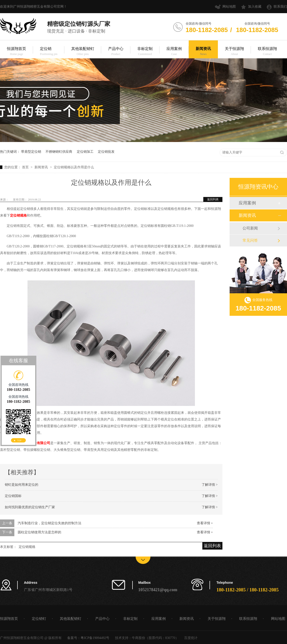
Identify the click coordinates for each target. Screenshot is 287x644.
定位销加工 (85, 152)
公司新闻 (250, 228)
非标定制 (145, 52)
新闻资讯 (203, 52)
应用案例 (174, 52)
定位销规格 (27, 547)
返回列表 (213, 199)
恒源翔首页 (17, 52)
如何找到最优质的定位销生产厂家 (30, 507)
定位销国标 (13, 496)
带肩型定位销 (31, 152)
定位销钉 (39, 619)
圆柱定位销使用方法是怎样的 (39, 532)
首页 (26, 167)
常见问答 (250, 240)
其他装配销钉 (83, 52)
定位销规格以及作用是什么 (74, 167)
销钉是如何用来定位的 (22, 485)
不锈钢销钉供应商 (59, 152)
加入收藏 (255, 7)
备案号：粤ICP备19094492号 (88, 638)
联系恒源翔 (267, 52)
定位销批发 (106, 152)
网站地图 (229, 7)
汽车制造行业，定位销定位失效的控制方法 (50, 523)
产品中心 (116, 52)
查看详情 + (205, 523)
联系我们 (280, 7)
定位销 (49, 52)
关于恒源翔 (234, 52)
